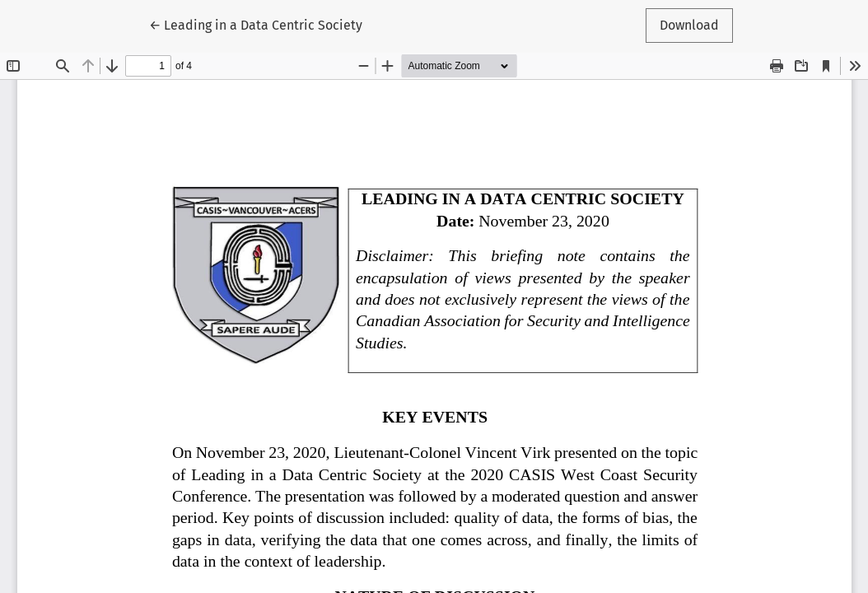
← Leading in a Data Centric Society (256, 24)
